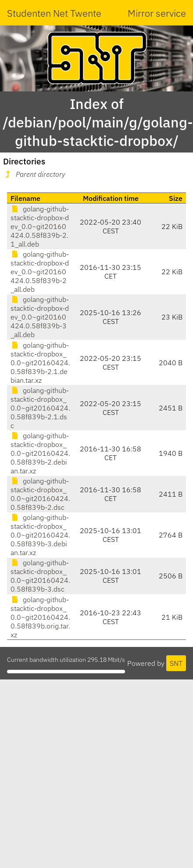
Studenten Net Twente (54, 13)
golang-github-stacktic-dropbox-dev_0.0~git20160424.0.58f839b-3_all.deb (40, 317)
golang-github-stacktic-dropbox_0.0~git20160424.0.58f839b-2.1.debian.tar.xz (40, 363)
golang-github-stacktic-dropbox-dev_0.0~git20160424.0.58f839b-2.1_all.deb (40, 226)
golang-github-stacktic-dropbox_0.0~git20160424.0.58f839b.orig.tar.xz (40, 617)
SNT (176, 663)
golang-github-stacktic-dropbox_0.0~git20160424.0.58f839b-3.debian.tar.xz (40, 535)
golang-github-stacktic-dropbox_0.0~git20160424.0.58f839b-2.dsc (40, 494)
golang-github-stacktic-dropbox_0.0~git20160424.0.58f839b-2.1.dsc (40, 408)
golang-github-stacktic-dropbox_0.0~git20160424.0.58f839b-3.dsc (40, 576)
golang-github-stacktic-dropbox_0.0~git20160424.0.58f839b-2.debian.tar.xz (40, 453)
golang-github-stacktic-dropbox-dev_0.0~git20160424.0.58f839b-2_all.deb (40, 272)
